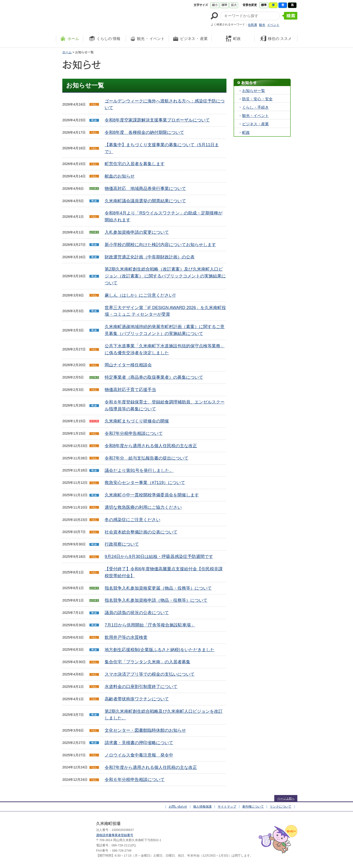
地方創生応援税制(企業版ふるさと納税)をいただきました (160, 650)
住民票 (252, 25)
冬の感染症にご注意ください (132, 520)
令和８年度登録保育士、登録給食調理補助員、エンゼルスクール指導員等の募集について (165, 405)
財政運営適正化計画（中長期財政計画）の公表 (150, 257)
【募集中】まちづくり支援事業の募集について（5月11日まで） (162, 148)
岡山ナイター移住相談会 (128, 365)
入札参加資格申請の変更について (137, 232)
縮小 (215, 5)
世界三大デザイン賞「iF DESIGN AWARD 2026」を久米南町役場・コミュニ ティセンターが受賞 (165, 311)
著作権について (253, 807)
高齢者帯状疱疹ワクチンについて (137, 699)
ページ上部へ (286, 799)
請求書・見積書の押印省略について (139, 743)
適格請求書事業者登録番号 (115, 835)
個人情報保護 (202, 807)
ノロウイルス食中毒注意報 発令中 (139, 755)
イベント (273, 25)
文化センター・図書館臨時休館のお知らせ (145, 730)
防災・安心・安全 (257, 99)
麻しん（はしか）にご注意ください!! (140, 295)
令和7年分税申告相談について (134, 433)
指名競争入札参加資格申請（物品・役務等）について (156, 600)
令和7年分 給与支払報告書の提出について (147, 458)
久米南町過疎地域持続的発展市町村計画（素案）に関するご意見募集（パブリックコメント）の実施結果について (165, 330)
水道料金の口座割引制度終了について (141, 687)
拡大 (234, 5)
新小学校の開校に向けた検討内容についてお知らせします (160, 245)
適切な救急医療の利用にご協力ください (143, 507)
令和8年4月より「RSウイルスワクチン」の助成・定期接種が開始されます (164, 216)
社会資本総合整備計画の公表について (141, 532)
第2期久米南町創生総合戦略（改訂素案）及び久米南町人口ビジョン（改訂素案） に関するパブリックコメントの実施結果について (165, 276)
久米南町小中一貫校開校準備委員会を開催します (152, 495)
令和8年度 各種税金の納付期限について (144, 132)
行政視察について (122, 544)
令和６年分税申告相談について (135, 780)
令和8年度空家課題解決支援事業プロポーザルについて (157, 120)
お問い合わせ (178, 807)
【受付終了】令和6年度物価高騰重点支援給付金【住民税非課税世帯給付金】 (164, 572)
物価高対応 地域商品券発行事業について (145, 189)
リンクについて (281, 807)
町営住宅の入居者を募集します (135, 164)
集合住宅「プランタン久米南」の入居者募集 (147, 662)
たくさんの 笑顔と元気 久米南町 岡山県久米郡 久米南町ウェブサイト (99, 15)
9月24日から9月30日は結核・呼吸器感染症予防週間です (159, 557)
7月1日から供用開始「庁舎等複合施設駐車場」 (150, 625)
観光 (262, 25)
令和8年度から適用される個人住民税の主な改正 (151, 446)
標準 (224, 5)
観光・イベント (255, 116)
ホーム (67, 52)
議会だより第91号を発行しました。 (139, 470)
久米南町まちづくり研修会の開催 (137, 421)
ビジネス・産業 (255, 124)
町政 (246, 133)
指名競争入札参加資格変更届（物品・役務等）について (158, 588)
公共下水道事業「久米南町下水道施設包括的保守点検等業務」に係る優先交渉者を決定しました (165, 349)
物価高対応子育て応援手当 (130, 390)
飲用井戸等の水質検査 (126, 637)
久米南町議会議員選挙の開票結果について (145, 201)
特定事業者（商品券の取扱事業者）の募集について (154, 377)
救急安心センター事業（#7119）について (145, 483)
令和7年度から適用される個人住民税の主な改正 (151, 767)
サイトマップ (227, 807)
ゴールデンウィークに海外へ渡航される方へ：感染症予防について (165, 104)
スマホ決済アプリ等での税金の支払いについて (150, 674)
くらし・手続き (255, 107)
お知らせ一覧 (254, 91)
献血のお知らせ (120, 176)
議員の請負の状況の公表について (137, 613)
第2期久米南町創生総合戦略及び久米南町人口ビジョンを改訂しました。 (164, 715)
